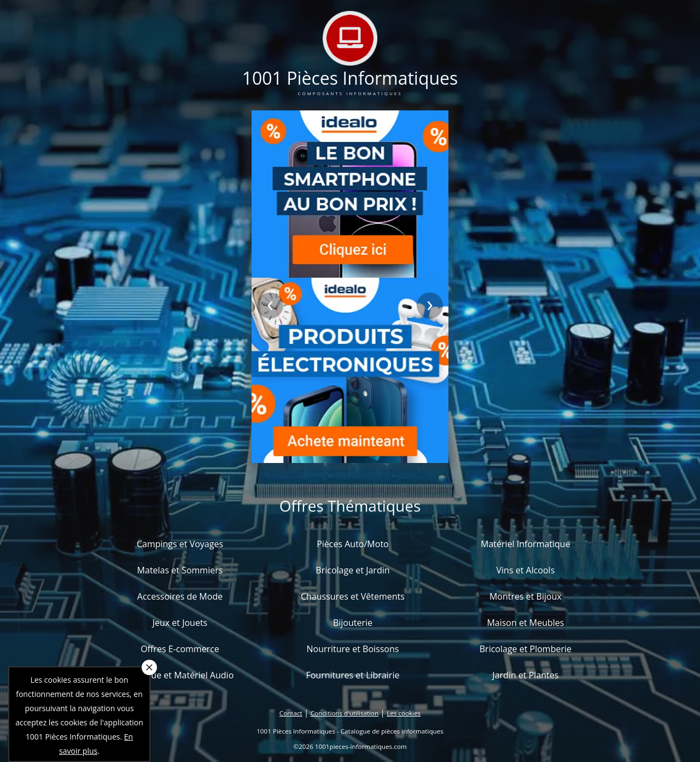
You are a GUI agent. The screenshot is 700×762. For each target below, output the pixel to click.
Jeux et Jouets (180, 623)
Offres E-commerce (180, 649)
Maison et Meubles (525, 623)
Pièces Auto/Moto (353, 544)
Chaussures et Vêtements (353, 596)
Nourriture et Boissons (352, 649)
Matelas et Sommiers (180, 570)
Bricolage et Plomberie (526, 649)
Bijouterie (353, 623)
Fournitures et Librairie (352, 675)
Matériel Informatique (526, 544)
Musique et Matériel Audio (180, 675)
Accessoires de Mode (180, 596)
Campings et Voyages (180, 544)
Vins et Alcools (526, 570)
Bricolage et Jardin (352, 570)
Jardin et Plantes (525, 675)
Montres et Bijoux (526, 596)
